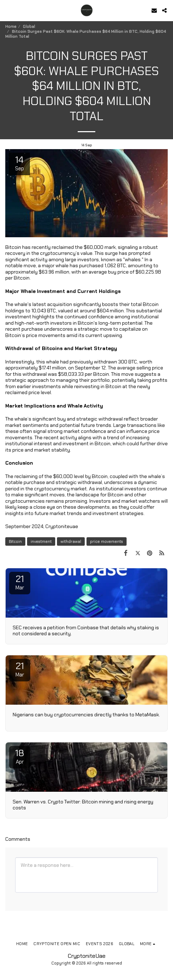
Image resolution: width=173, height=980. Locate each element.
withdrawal (71, 541)
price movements (107, 541)
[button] (8, 10)
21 (20, 582)
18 (20, 756)
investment (41, 541)
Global (29, 26)
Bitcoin (15, 541)
